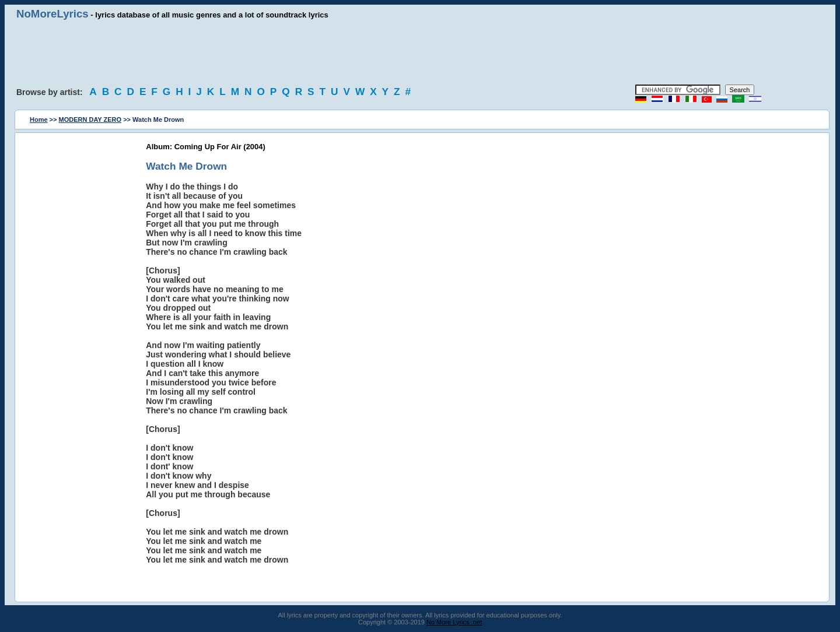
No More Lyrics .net (454, 622)
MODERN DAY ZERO (90, 120)
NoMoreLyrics (52, 14)
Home (39, 120)
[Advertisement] (420, 52)
